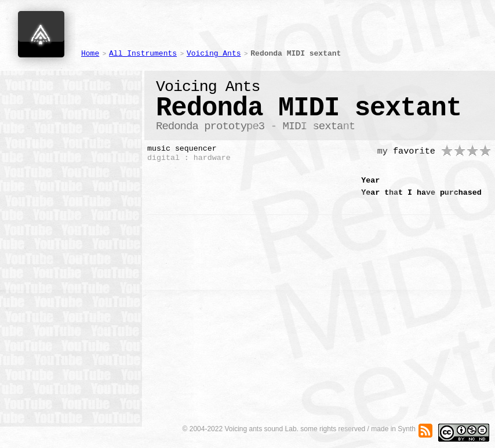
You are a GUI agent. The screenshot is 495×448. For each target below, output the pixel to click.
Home (90, 54)
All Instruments (143, 54)
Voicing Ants (214, 54)
